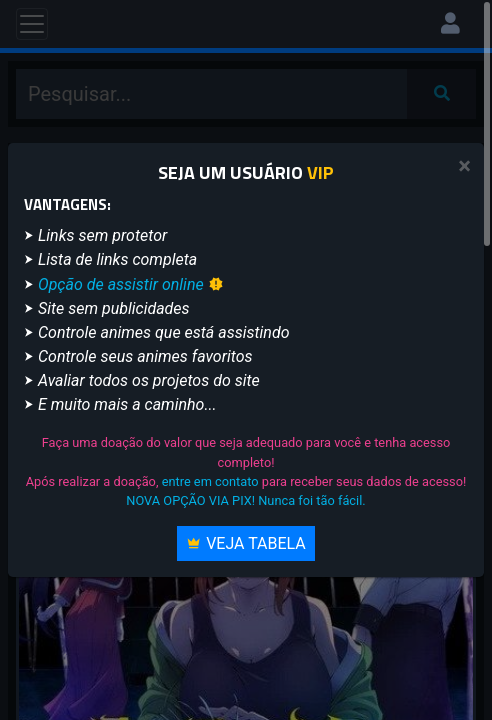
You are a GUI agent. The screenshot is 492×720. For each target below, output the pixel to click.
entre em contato (210, 481)
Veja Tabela (246, 543)
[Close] (464, 166)
